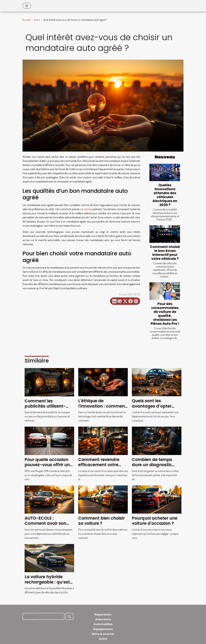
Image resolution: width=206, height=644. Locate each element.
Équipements (103, 629)
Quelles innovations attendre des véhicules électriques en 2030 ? (165, 195)
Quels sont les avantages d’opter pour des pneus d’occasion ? (152, 409)
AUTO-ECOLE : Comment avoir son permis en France (45, 523)
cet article (85, 209)
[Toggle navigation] (27, 6)
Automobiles (103, 624)
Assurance (103, 619)
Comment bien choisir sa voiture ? (101, 521)
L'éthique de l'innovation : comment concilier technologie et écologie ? (103, 409)
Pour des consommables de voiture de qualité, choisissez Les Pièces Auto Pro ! (165, 314)
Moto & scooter (103, 634)
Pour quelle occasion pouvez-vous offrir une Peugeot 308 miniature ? (48, 467)
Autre (37, 20)
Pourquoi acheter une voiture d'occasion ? (155, 521)
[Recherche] (44, 616)
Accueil (26, 20)
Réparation (103, 615)
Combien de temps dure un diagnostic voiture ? (152, 465)
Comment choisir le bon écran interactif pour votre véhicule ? (165, 253)
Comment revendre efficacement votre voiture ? (99, 465)
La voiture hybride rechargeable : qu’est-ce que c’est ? (48, 582)
